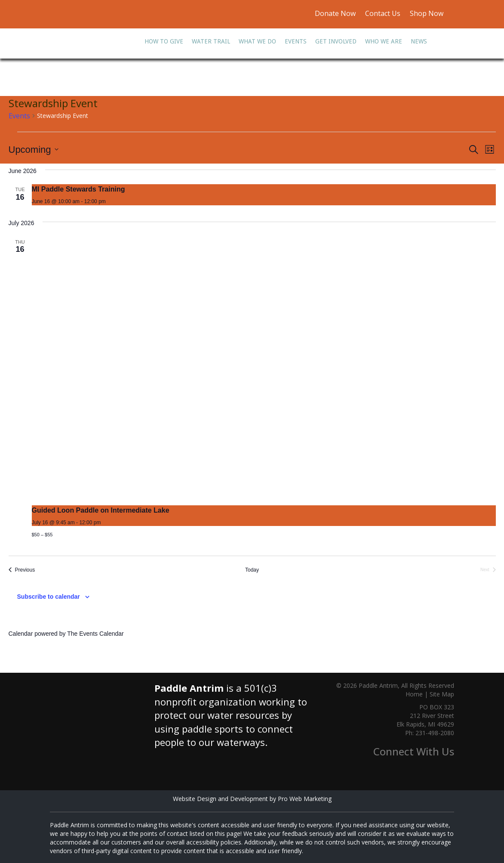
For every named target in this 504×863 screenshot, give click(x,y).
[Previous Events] (22, 570)
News (419, 41)
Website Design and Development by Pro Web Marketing (252, 799)
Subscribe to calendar (49, 597)
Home (414, 694)
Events (296, 41)
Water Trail (211, 41)
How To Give (164, 41)
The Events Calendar (95, 634)
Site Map (442, 694)
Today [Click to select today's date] (252, 570)
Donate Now (335, 13)
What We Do (257, 41)
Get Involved (336, 41)
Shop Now (426, 13)
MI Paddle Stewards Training (78, 189)
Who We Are (384, 41)
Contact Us (383, 13)
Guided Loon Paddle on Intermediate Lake (101, 510)
